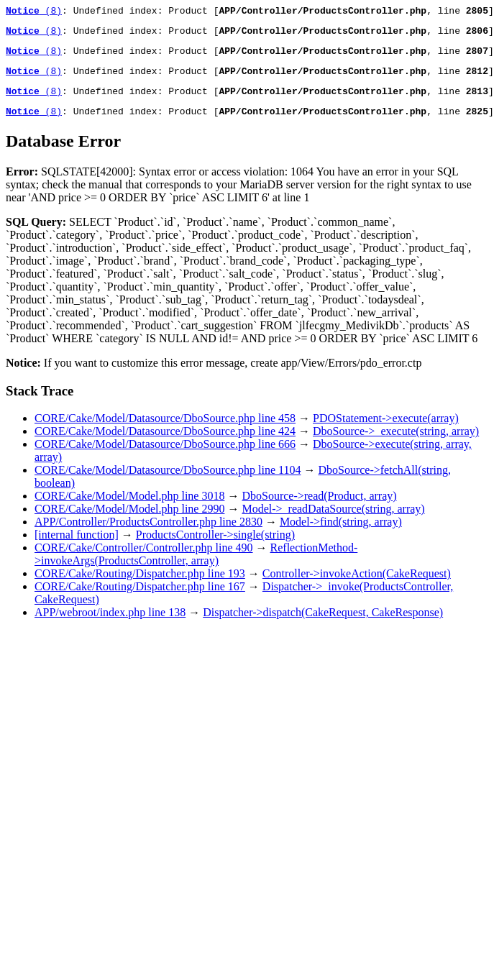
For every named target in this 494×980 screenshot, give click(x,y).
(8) (34, 12)
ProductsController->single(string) (215, 548)
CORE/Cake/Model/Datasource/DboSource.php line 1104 (168, 483)
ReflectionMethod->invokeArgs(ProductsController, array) (196, 567)
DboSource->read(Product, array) (319, 509)
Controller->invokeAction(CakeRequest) (357, 586)
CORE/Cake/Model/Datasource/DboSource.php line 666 (165, 457)
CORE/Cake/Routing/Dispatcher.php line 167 (140, 599)
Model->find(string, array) (341, 535)
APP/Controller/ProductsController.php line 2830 (148, 535)
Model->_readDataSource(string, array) (333, 522)
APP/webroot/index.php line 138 (110, 625)
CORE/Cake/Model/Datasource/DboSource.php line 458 (165, 431)
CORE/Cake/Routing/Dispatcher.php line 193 (140, 586)
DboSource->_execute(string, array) (396, 444)
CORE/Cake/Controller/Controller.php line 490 (144, 560)
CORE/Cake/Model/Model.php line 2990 (129, 522)
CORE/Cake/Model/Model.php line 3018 (129, 509)
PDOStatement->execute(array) (386, 431)
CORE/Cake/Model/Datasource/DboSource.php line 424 (165, 444)
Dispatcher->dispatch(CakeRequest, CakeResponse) (323, 625)
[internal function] (77, 548)
